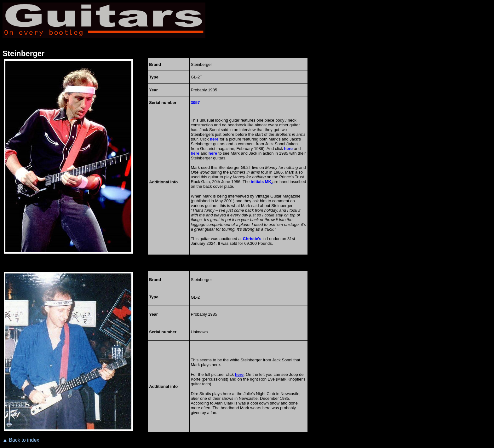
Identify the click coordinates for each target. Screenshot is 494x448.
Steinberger (23, 53)
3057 (195, 103)
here (288, 149)
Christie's (252, 239)
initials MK (261, 182)
